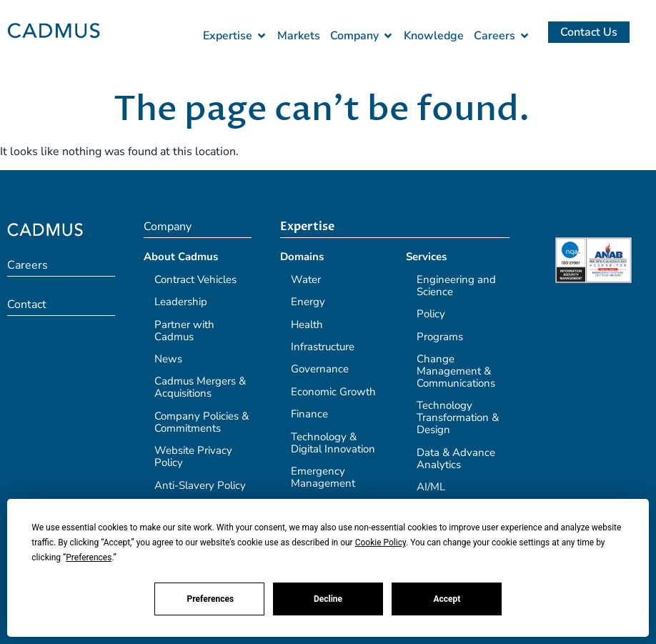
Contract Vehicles (195, 279)
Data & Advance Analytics (456, 459)
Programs (440, 337)
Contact (27, 304)
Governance (320, 369)
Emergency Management (323, 477)
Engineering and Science (456, 286)
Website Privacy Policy (193, 456)
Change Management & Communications (456, 371)
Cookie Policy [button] (381, 543)
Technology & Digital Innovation (333, 443)
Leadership (181, 302)
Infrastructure (323, 347)
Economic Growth (333, 392)
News (168, 359)
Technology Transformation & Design (458, 417)
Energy (308, 302)
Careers (28, 265)
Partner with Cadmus (184, 331)
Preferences (211, 599)
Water (306, 279)
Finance (309, 414)
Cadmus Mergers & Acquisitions (200, 387)
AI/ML (431, 487)
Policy (431, 314)
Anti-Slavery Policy (200, 485)
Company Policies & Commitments (202, 422)
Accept (447, 599)
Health (307, 325)
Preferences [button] (89, 558)
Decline (328, 599)
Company (168, 227)
